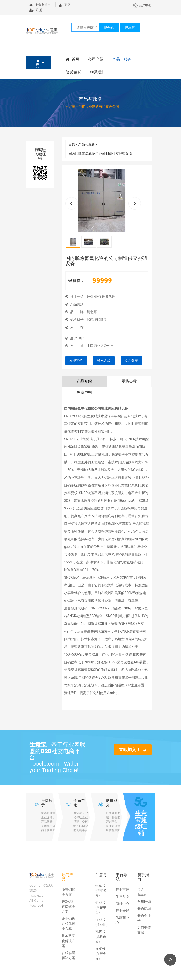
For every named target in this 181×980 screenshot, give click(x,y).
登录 (65, 5)
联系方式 (104, 360)
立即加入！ (133, 750)
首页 (73, 59)
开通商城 (144, 909)
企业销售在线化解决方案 (68, 924)
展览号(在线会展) (101, 954)
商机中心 (122, 904)
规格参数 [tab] (129, 381)
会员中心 (142, 5)
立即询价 (76, 360)
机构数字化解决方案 (68, 941)
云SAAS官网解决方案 (68, 907)
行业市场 (122, 890)
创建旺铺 (144, 902)
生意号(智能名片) (101, 890)
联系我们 (98, 72)
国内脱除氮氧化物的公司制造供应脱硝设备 (100, 154)
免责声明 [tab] (84, 392)
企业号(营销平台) (101, 907)
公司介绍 (96, 59)
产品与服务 (122, 59)
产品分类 (38, 64)
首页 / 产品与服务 (83, 144)
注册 (36, 10)
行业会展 (122, 911)
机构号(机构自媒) (101, 937)
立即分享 (131, 360)
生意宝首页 (40, 5)
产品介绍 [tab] (84, 381)
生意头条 (122, 897)
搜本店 (130, 28)
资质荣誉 (74, 72)
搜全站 (109, 28)
